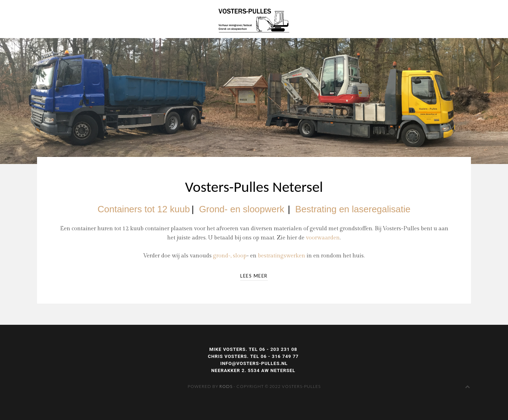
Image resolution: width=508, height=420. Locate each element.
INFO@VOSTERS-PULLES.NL (254, 363)
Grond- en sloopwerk (241, 209)
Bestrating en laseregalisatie (353, 209)
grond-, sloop (230, 256)
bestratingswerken (282, 256)
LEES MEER (254, 276)
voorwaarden (323, 238)
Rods (226, 386)
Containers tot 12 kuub (144, 209)
